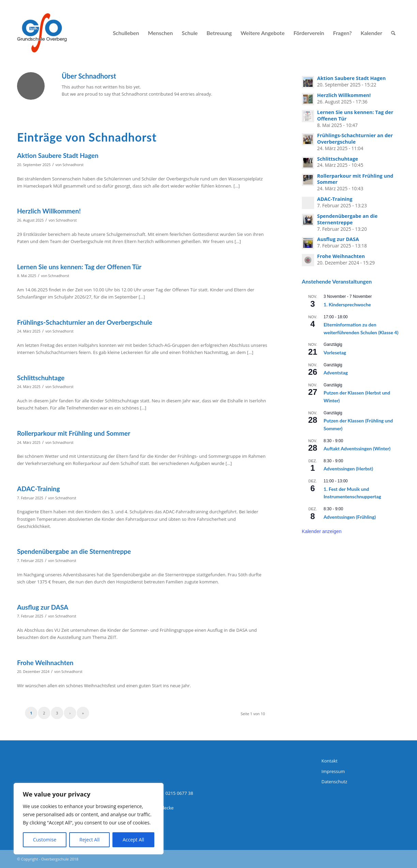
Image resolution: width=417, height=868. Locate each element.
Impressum (333, 771)
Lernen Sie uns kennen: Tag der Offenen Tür (79, 267)
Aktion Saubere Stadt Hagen (58, 155)
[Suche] (393, 33)
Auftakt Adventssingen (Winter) (357, 448)
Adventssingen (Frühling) (350, 517)
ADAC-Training (38, 489)
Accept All (133, 840)
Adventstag (336, 373)
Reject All (89, 840)
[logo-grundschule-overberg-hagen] (42, 33)
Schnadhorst (73, 165)
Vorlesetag (335, 352)
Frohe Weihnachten (45, 663)
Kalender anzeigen (322, 531)
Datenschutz (335, 782)
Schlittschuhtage (41, 378)
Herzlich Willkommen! (49, 211)
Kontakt (330, 761)
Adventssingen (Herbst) (348, 469)
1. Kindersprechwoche (347, 304)
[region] (89, 819)
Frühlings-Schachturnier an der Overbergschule (85, 322)
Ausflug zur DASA (43, 607)
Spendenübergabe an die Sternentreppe (74, 551)
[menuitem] (126, 33)
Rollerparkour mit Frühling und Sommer (74, 433)
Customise (45, 840)
